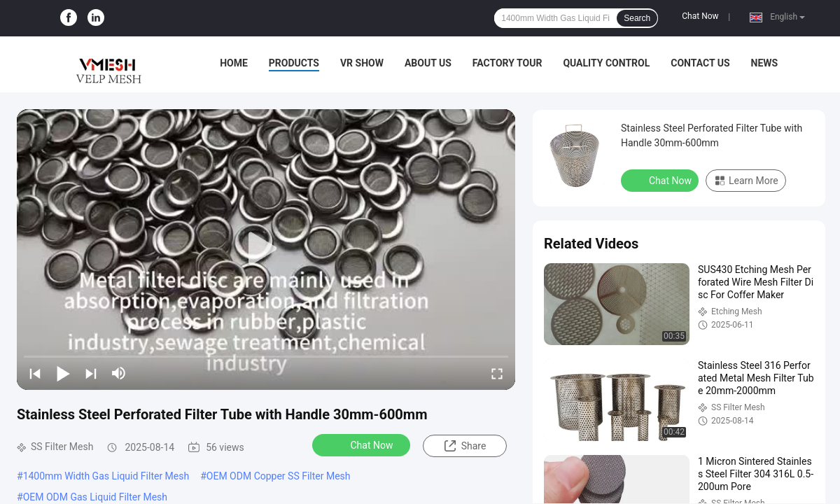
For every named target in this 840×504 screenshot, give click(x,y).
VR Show (362, 63)
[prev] (35, 373)
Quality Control (606, 63)
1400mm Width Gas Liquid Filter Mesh (106, 476)
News (765, 63)
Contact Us (700, 63)
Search (637, 18)
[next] (91, 373)
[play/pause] (63, 373)
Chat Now (700, 16)
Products (294, 63)
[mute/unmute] (119, 373)
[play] (266, 249)
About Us (428, 63)
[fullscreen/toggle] (497, 373)
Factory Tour (507, 63)
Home (234, 63)
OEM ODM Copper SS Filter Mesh (279, 476)
